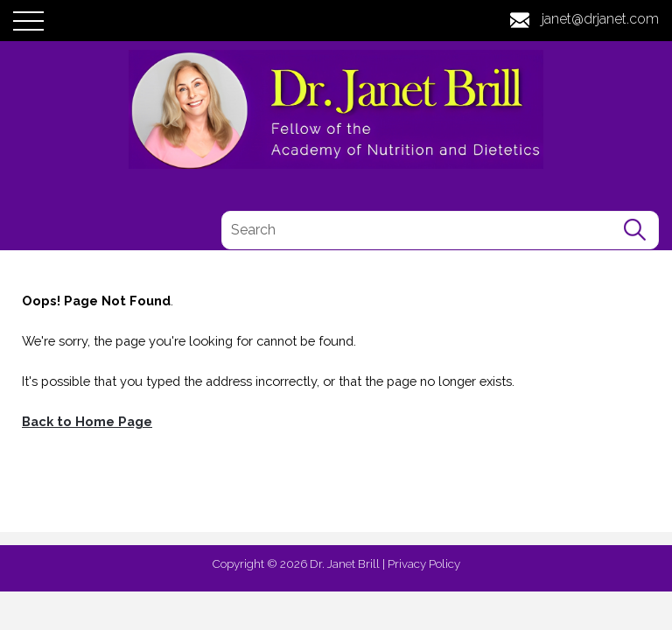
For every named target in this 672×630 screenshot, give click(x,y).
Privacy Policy (424, 563)
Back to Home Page (87, 421)
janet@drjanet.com (600, 19)
